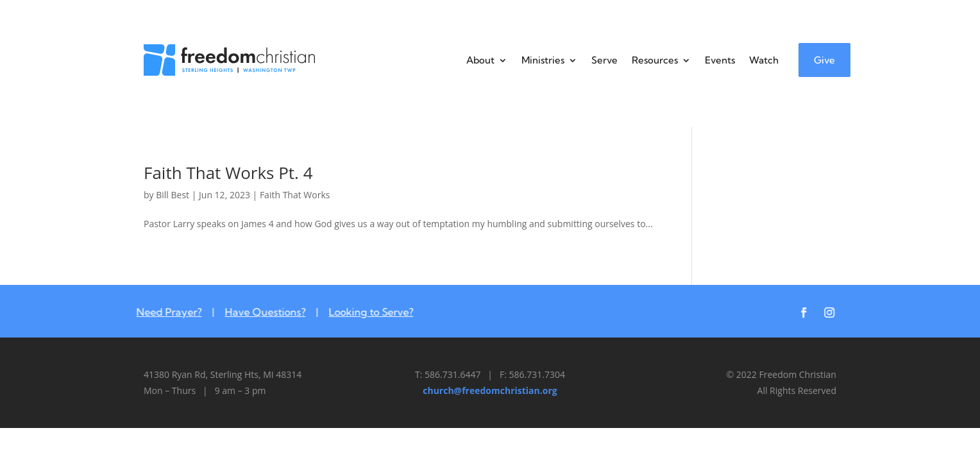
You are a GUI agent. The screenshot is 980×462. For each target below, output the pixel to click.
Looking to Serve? (364, 312)
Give (824, 60)
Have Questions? (258, 312)
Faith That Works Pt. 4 (228, 173)
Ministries (543, 60)
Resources (655, 60)
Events (720, 60)
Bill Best (173, 195)
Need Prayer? (162, 312)
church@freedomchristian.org (490, 390)
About (480, 60)
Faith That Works (295, 195)
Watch (764, 60)
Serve (604, 60)
